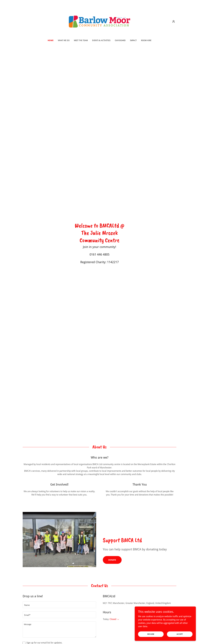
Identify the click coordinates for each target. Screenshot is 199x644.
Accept (181, 634)
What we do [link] (64, 40)
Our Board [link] (120, 40)
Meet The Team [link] (81, 40)
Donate (112, 560)
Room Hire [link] (146, 40)
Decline (155, 634)
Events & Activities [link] (101, 40)
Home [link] (51, 40)
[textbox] (59, 605)
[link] (100, 21)
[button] (174, 22)
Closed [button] (113, 619)
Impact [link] (133, 40)
